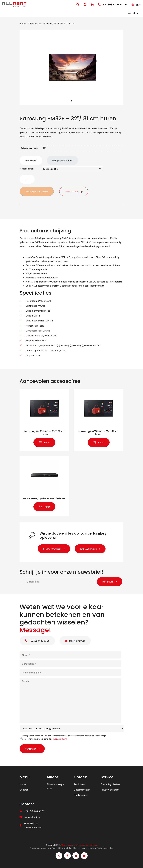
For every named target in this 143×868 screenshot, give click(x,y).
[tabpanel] (71, 67)
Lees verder (31, 160)
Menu (133, 13)
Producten (79, 784)
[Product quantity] (27, 179)
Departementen (82, 790)
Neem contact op (74, 191)
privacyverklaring (59, 739)
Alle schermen (35, 23)
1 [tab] (71, 101)
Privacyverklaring (110, 790)
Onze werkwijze (88, 549)
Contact (24, 790)
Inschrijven (108, 582)
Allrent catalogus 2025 (55, 786)
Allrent (64, 845)
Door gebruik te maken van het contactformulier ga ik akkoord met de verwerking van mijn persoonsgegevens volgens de (64, 737)
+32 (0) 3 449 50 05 (37, 641)
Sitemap (94, 845)
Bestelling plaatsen (111, 784)
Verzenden (30, 749)
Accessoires (26, 169)
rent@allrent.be (75, 641)
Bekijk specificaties (62, 160)
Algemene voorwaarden (79, 845)
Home (23, 23)
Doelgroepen (81, 795)
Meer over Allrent (52, 549)
